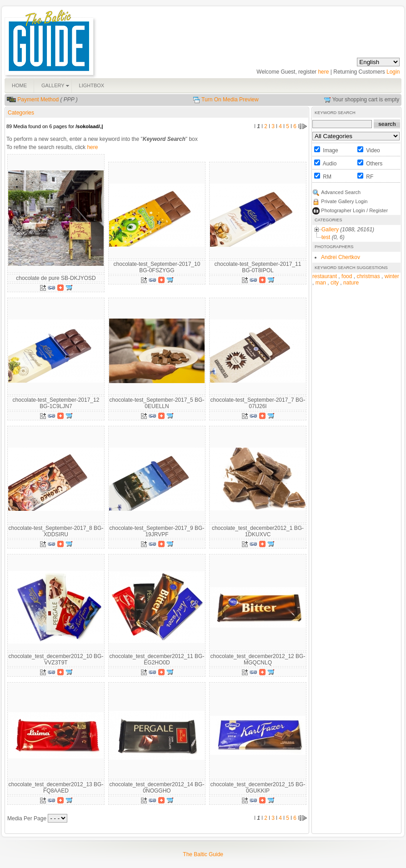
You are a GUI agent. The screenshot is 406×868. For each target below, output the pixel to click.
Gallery (330, 229)
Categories (21, 113)
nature (351, 283)
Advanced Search (341, 192)
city (335, 283)
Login (393, 72)
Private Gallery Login (344, 201)
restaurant (325, 276)
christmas (368, 276)
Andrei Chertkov (341, 257)
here (323, 72)
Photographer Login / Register (354, 210)
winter (392, 276)
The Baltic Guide (203, 854)
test (326, 237)
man (321, 283)
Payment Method (38, 100)
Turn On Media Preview (230, 100)
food (347, 276)
